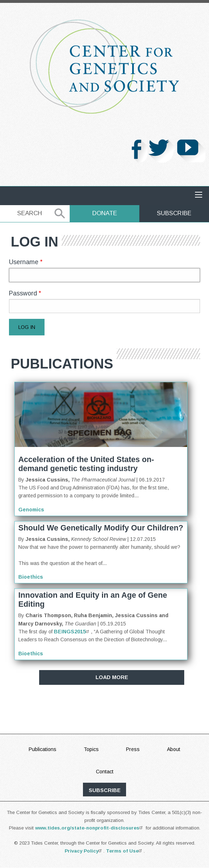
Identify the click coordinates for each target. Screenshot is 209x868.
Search (30, 213)
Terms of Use (125, 851)
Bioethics (31, 577)
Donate (105, 213)
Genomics (31, 510)
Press (133, 749)
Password (23, 293)
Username (24, 262)
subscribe (105, 790)
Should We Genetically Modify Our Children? (101, 528)
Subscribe (174, 213)
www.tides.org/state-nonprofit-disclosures (90, 828)
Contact (105, 772)
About (174, 749)
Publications (43, 749)
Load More (112, 677)
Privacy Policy (84, 851)
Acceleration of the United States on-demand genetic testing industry (86, 464)
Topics (91, 749)
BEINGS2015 (72, 632)
